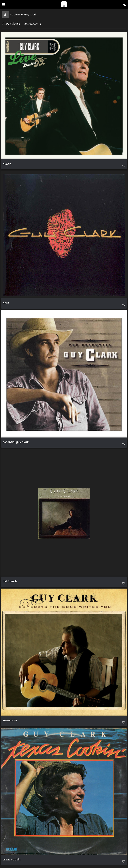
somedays (10, 720)
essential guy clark (16, 442)
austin (7, 164)
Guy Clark (30, 14)
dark (6, 303)
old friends (10, 581)
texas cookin (11, 860)
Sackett (16, 14)
